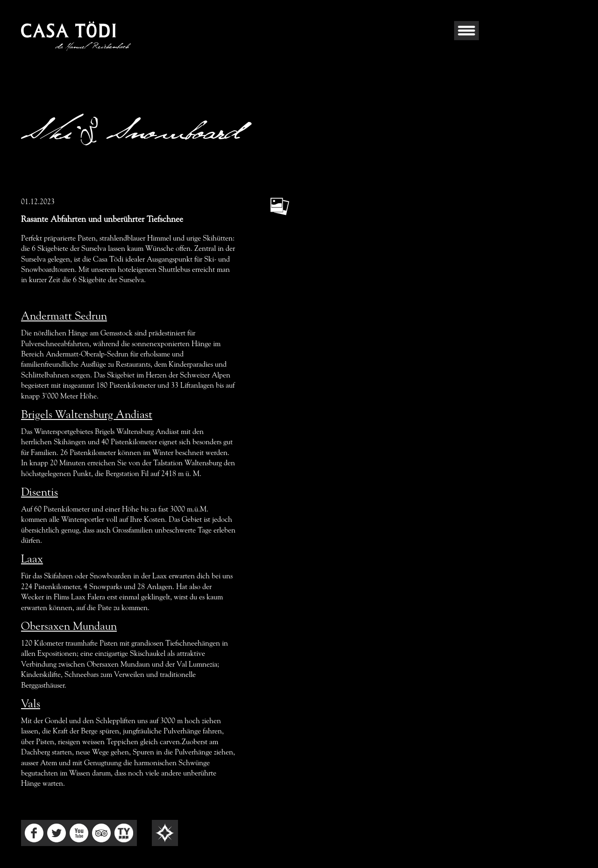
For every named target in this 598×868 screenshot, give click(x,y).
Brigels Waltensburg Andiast (87, 415)
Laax (32, 560)
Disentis (39, 493)
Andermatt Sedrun (64, 317)
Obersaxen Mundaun (69, 627)
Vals (31, 704)
